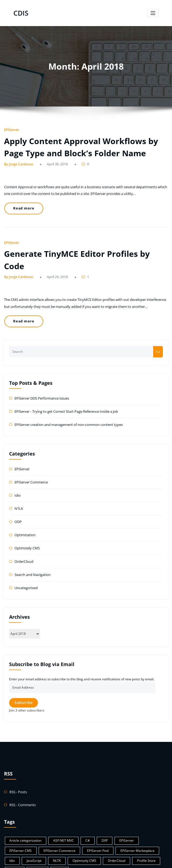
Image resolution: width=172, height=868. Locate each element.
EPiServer (11, 129)
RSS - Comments (22, 767)
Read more (21, 202)
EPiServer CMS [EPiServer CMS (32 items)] (144, 802)
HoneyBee (104, 861)
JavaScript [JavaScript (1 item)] (145, 811)
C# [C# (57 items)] (80, 802)
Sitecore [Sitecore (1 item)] (142, 820)
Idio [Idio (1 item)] (125, 811)
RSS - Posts (18, 755)
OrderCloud (23, 527)
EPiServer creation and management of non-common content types (65, 395)
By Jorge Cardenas (17, 160)
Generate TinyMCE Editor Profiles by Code (79, 243)
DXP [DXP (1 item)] (96, 802)
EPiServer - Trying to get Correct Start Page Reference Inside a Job (64, 383)
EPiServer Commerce (31, 452)
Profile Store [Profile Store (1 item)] (96, 820)
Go (158, 324)
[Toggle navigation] (153, 13)
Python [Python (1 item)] (120, 820)
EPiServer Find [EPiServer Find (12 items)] (59, 811)
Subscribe (24, 666)
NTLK (18, 477)
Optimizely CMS (26, 514)
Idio (17, 464)
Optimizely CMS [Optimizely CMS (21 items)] (38, 820)
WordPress (76, 861)
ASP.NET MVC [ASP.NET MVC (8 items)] (59, 802)
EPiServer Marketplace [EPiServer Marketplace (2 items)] (96, 811)
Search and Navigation (31, 539)
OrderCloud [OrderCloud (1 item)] (68, 820)
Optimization (24, 502)
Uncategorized (26, 552)
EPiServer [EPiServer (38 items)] (116, 802)
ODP (18, 489)
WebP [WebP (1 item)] (13, 830)
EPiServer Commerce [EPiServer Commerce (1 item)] (24, 811)
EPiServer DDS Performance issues (41, 370)
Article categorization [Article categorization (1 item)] (24, 802)
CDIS (20, 13)
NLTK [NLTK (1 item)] (12, 820)
